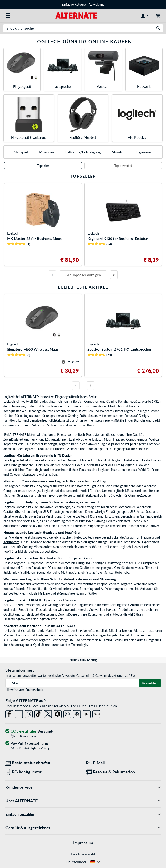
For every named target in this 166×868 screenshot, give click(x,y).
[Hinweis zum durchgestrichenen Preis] (64, 362)
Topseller (43, 166)
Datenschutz (34, 690)
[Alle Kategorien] (8, 16)
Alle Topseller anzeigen (83, 275)
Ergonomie (144, 152)
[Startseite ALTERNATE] (76, 15)
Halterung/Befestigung (83, 152)
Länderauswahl (83, 854)
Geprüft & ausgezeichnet (83, 828)
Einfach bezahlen (83, 814)
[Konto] (145, 16)
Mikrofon (46, 152)
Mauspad (21, 152)
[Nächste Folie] (114, 275)
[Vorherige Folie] (52, 275)
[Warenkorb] (158, 16)
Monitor (118, 152)
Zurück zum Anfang (83, 660)
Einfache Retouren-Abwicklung (83, 4)
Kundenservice (83, 787)
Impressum (83, 843)
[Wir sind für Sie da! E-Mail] (124, 763)
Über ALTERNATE (83, 801)
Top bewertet (123, 166)
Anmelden (150, 683)
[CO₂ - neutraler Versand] (29, 731)
